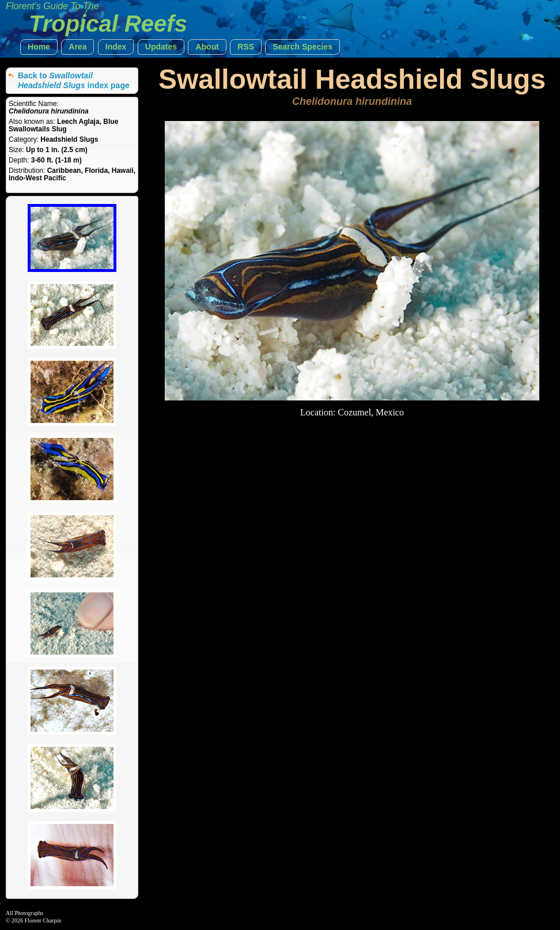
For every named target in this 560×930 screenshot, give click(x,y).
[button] (39, 47)
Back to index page (74, 80)
